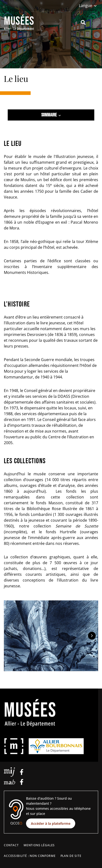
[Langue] (88, 6)
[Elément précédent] (10, 636)
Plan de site (71, 856)
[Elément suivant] (92, 636)
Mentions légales (39, 845)
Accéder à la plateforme (51, 823)
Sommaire (51, 115)
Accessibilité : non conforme (30, 856)
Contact (11, 845)
